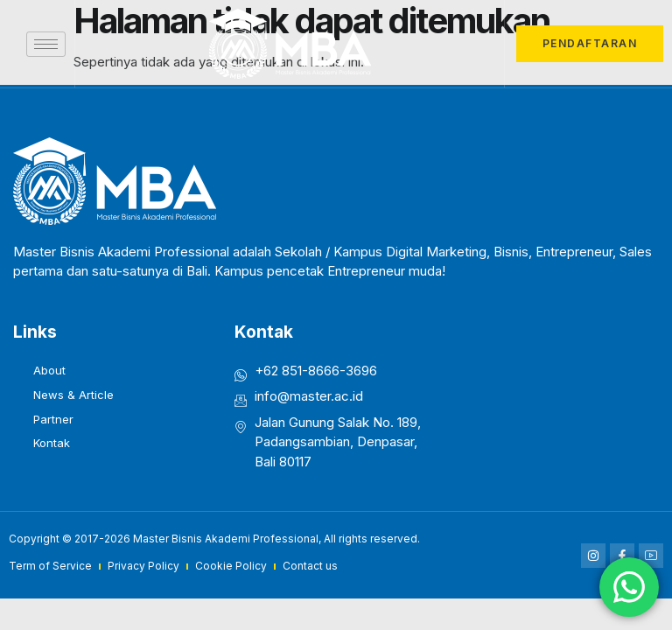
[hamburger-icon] (46, 44)
